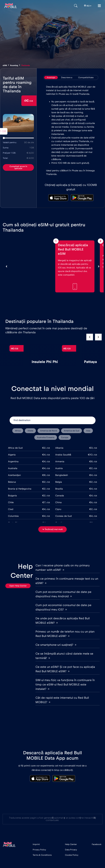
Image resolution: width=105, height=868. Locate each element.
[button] (98, 337)
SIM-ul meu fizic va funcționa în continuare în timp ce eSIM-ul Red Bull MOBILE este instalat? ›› (65, 685)
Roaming (14, 65)
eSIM (5, 65)
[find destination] (53, 420)
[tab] (51, 78)
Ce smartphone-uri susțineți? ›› (56, 645)
